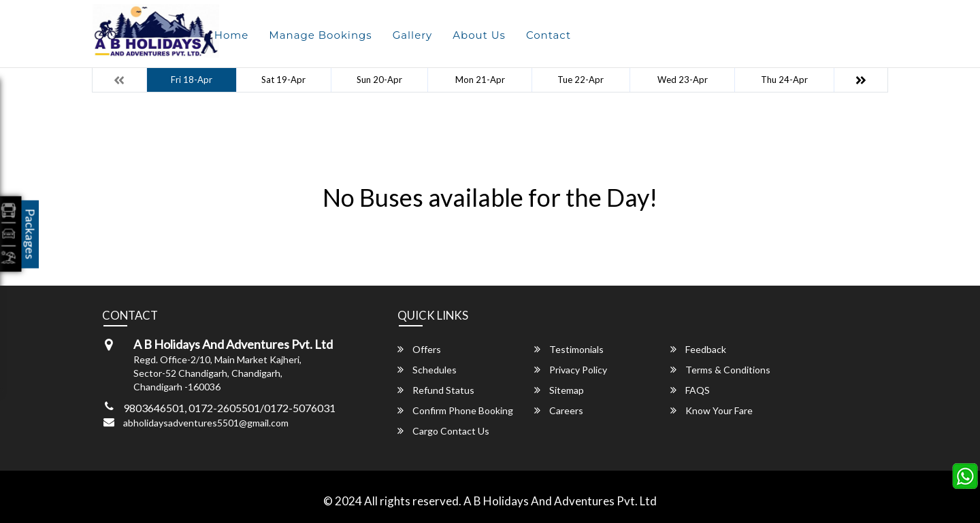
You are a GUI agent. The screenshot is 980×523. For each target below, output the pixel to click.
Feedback (698, 349)
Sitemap (559, 390)
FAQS (690, 390)
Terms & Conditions (720, 370)
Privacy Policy (571, 370)
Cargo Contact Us (443, 431)
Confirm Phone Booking (455, 410)
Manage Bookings (320, 35)
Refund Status (436, 390)
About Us (479, 35)
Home (232, 35)
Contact (549, 35)
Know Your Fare (712, 410)
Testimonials (569, 349)
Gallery (413, 35)
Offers (419, 349)
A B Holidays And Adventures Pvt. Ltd (560, 501)
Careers (559, 410)
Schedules (427, 370)
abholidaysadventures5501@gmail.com (206, 423)
